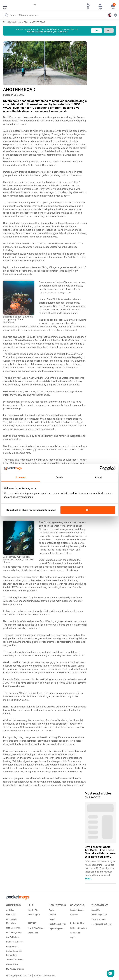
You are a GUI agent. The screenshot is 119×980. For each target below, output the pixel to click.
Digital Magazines (57, 929)
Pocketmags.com (99, 915)
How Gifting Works (36, 928)
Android (52, 915)
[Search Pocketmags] (6, 16)
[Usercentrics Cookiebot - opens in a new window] (102, 468)
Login (73, 937)
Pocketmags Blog (14, 932)
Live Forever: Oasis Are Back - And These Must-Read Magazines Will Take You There (100, 852)
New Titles (11, 915)
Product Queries (77, 910)
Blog (26, 22)
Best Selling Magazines (11, 921)
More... (89, 878)
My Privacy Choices (15, 969)
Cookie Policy (12, 964)
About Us (96, 910)
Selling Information (78, 928)
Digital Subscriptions (12, 22)
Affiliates (74, 915)
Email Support (34, 915)
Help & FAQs (33, 910)
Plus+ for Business (14, 942)
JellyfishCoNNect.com (101, 924)
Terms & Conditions (15, 960)
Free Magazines (13, 928)
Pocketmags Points (57, 924)
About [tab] (98, 477)
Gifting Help (33, 933)
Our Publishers (13, 937)
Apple (51, 910)
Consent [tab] (21, 477)
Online (52, 919)
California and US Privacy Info (14, 953)
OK (88, 510)
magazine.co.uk (98, 919)
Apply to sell (76, 933)
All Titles (10, 910)
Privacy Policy (12, 946)
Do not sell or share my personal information (31, 510)
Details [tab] (60, 477)
